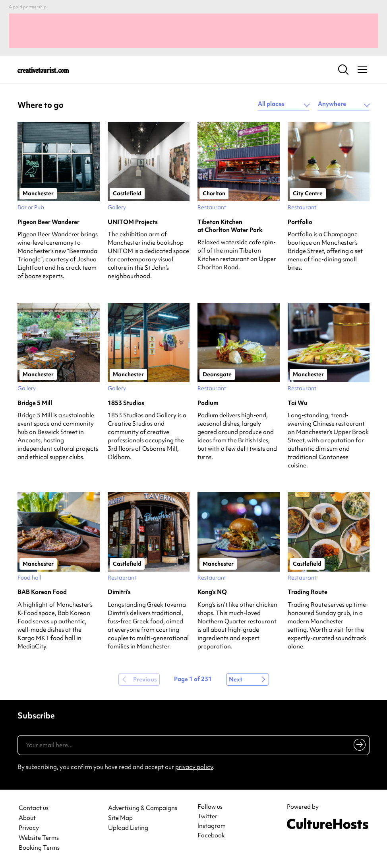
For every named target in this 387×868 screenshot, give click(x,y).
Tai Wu (298, 403)
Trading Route (308, 592)
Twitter (207, 816)
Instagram (212, 826)
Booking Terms (39, 848)
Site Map (120, 818)
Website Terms (39, 838)
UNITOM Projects (133, 222)
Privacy (29, 828)
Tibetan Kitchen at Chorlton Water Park (230, 226)
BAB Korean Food (42, 592)
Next (236, 679)
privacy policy (194, 767)
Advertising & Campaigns (143, 808)
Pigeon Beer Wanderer (48, 222)
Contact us (34, 808)
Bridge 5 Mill (35, 403)
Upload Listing (128, 828)
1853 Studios (126, 403)
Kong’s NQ (212, 592)
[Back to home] (43, 70)
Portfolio (300, 222)
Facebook (211, 835)
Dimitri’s (119, 592)
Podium (208, 403)
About (27, 818)
